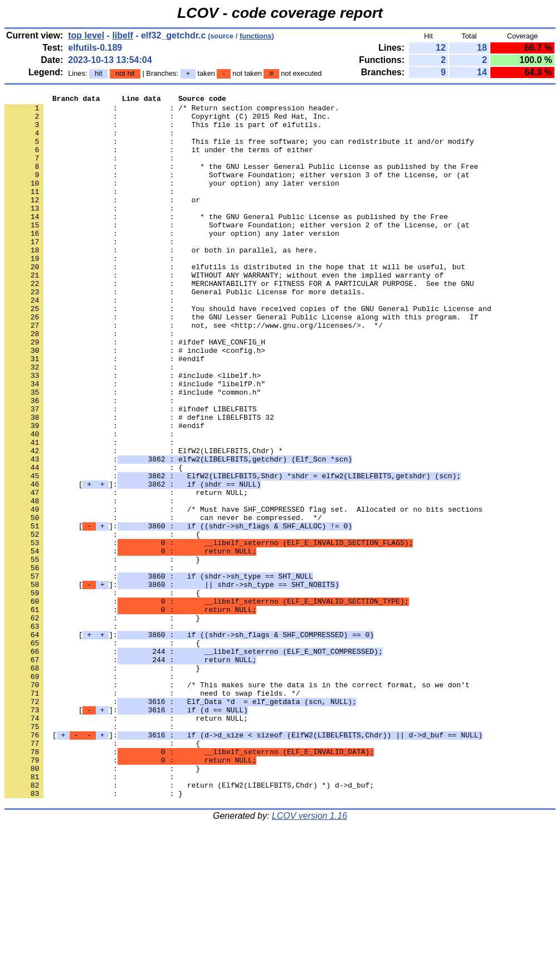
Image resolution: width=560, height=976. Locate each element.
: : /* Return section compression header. (172, 111)
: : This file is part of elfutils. (163, 131)
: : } (102, 653)
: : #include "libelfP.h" (135, 442)
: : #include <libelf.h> (133, 432)
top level (86, 35)
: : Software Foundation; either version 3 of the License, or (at (237, 191)
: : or (102, 221)
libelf (122, 35)
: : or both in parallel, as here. (161, 281)
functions (256, 36)
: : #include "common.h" (133, 452)
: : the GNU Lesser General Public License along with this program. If (241, 362)
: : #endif (104, 412)
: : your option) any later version (172, 201)
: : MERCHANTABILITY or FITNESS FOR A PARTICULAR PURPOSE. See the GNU (239, 322)
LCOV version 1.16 (310, 956)
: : (91, 141)
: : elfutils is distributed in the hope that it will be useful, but (235, 302)
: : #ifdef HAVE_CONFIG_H (135, 392)
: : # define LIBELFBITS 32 (139, 482)
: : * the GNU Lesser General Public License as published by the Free (241, 181)
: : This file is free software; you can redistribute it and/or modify (239, 151)
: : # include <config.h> (135, 402)
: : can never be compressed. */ (163, 603)
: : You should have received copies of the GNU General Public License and (248, 352)
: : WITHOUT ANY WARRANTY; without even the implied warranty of (224, 312)
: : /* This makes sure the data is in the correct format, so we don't (237, 803)
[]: (133, 562)
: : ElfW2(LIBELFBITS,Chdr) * (143, 522)
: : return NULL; (126, 572)
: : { (94, 542)
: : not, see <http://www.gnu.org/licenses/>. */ (194, 372)
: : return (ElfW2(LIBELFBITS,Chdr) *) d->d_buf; (189, 924)
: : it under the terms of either (159, 161)
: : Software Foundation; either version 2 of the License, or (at (237, 251)
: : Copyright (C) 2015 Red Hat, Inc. (167, 121)
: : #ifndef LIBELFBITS (130, 472)
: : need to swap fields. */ (152, 813)
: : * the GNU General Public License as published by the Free (226, 241)
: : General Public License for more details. (185, 332)
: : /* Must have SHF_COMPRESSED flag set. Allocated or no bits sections (244, 593)
